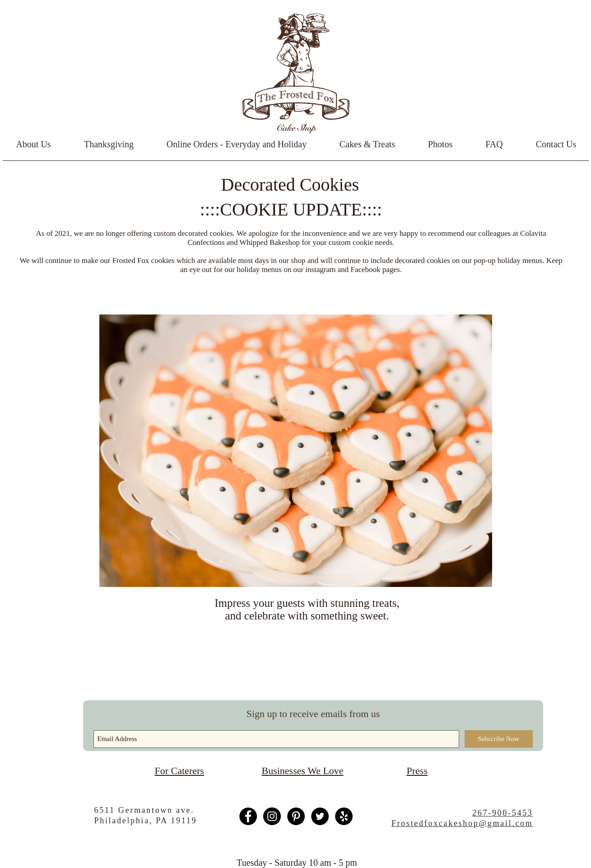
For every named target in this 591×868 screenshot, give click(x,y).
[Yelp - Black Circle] (344, 816)
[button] (368, 144)
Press (417, 771)
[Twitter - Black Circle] (320, 816)
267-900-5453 (503, 813)
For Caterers (179, 771)
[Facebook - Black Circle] (248, 816)
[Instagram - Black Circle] (272, 816)
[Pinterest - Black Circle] (296, 816)
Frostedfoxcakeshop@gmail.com (462, 823)
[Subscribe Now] (499, 739)
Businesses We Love (303, 771)
